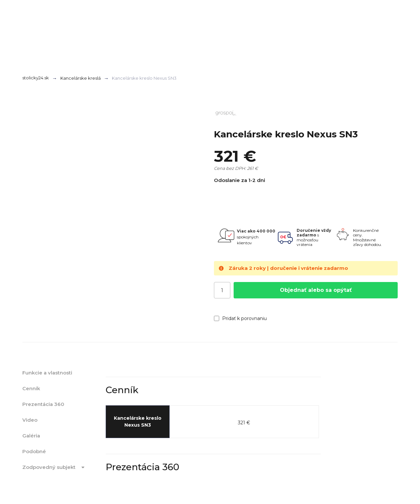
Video (30, 420)
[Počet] (222, 290)
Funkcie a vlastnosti (47, 373)
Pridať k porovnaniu (240, 318)
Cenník (31, 388)
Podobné (34, 451)
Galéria (31, 436)
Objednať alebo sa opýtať (316, 290)
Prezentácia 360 (43, 404)
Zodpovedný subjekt (54, 467)
